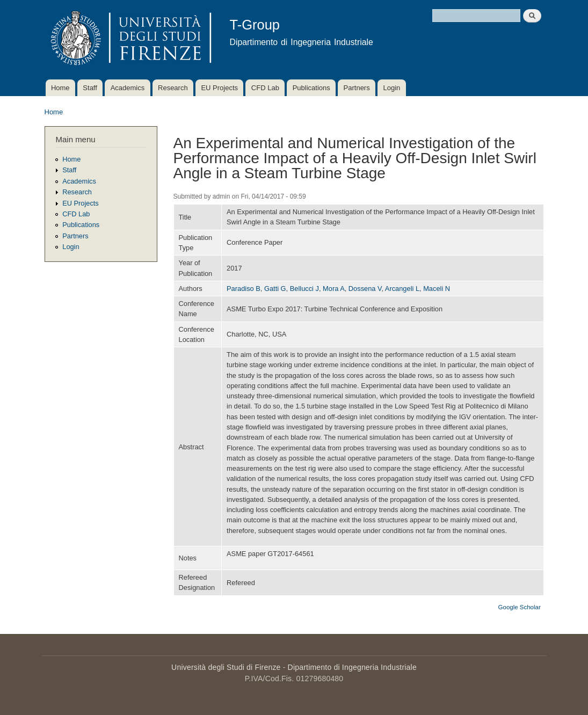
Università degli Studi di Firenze (226, 667)
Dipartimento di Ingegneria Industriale (352, 667)
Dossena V (365, 289)
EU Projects (219, 88)
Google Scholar (520, 607)
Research (173, 88)
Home (60, 88)
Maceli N (437, 289)
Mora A (334, 289)
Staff (90, 88)
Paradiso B (244, 289)
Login (391, 88)
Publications (311, 88)
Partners (357, 88)
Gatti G (275, 289)
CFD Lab (265, 88)
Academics (128, 88)
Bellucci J (304, 289)
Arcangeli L (402, 289)
